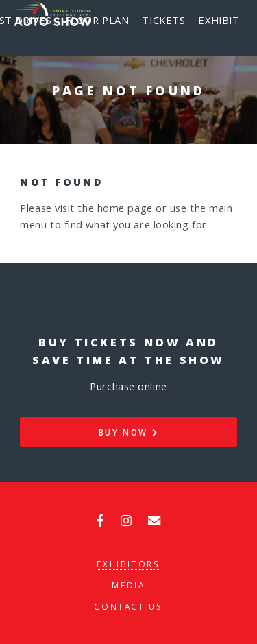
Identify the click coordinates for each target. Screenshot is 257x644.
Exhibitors (128, 564)
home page (125, 208)
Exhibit (219, 20)
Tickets (163, 20)
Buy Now (129, 432)
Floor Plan (97, 20)
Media (128, 585)
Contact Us (128, 606)
